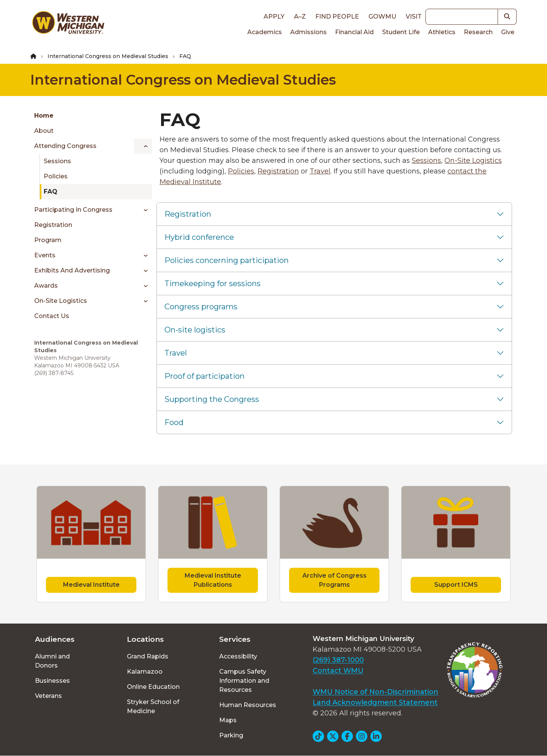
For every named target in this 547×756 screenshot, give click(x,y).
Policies (56, 176)
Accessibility (238, 656)
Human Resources (248, 705)
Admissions (308, 32)
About (44, 131)
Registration (53, 225)
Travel (320, 171)
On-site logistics (195, 330)
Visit (414, 17)
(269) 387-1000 (338, 660)
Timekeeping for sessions (213, 283)
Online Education (153, 687)
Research (478, 32)
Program (48, 240)
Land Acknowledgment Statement (375, 702)
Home (44, 116)
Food (174, 422)
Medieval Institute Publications (213, 580)
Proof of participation (205, 376)
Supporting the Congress (212, 399)
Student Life (401, 32)
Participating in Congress (73, 210)
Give (508, 32)
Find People (337, 17)
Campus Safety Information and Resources (244, 681)
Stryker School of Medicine (153, 706)
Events (45, 255)
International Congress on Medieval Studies (108, 56)
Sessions (57, 161)
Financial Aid (354, 32)
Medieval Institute (91, 585)
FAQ (51, 191)
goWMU (382, 17)
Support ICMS (456, 585)
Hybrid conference (199, 237)
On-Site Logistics (61, 301)
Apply (274, 17)
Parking (231, 735)
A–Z (300, 17)
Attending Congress (65, 146)
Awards (46, 286)
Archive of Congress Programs (334, 580)
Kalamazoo (145, 672)
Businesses (52, 681)
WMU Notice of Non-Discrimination (375, 692)
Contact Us (52, 316)
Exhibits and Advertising (72, 270)
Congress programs (201, 307)
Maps (228, 720)
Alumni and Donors (52, 661)
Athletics (442, 32)
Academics (265, 32)
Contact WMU (338, 671)
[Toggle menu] (143, 146)
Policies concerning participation (227, 260)
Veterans (48, 696)
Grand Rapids (148, 656)
